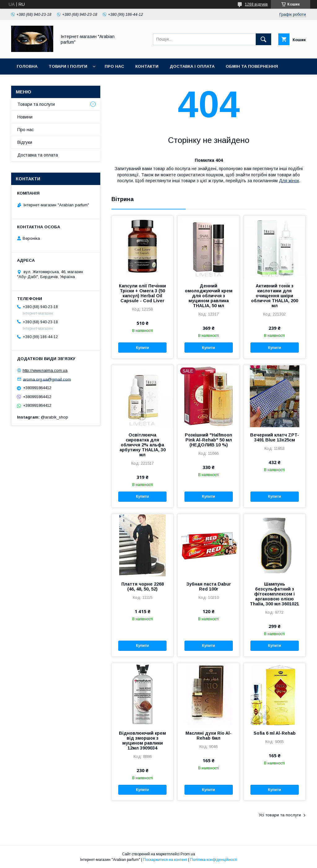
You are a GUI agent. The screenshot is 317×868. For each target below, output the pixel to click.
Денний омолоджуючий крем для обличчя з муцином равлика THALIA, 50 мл (209, 296)
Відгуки (25, 142)
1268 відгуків (256, 4)
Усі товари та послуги (280, 815)
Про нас (114, 66)
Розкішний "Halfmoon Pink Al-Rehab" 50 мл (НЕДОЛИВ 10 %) (208, 440)
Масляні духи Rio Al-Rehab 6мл (208, 736)
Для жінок (289, 181)
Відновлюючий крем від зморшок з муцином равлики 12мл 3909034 (142, 741)
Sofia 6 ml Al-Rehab (275, 733)
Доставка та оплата (38, 155)
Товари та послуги (36, 104)
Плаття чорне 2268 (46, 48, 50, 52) (143, 587)
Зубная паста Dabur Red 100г (209, 587)
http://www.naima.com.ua (45, 370)
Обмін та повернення (252, 66)
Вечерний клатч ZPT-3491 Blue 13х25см (275, 437)
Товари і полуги (68, 66)
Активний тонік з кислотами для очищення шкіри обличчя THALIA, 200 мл (275, 296)
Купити (142, 348)
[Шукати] (263, 39)
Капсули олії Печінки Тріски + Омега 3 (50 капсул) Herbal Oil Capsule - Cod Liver (142, 293)
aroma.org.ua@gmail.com (47, 379)
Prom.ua (188, 854)
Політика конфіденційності (214, 860)
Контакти (147, 66)
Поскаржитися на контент (165, 860)
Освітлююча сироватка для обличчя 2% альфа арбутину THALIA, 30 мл (143, 445)
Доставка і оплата (192, 66)
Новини (25, 117)
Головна (27, 66)
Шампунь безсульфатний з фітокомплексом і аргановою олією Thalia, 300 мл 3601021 (274, 594)
